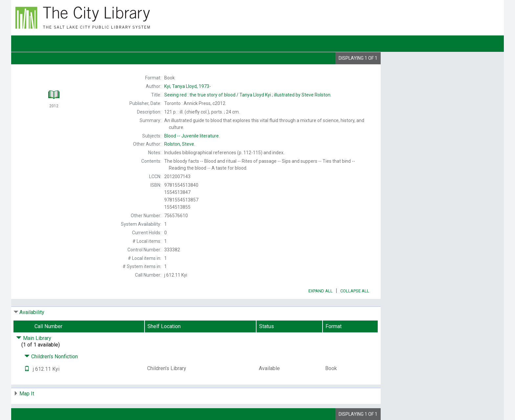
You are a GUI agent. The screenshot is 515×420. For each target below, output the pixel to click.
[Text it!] (27, 369)
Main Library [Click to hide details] (34, 338)
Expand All (321, 291)
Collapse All (355, 291)
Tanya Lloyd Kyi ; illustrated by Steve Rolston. (248, 95)
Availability (32, 312)
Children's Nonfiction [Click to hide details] (51, 357)
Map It (27, 394)
